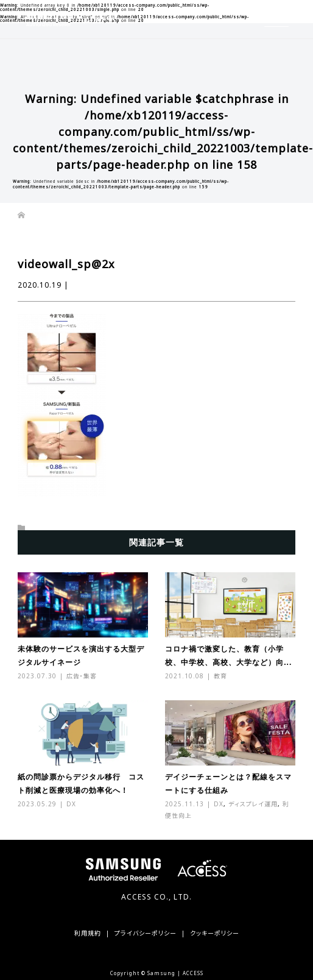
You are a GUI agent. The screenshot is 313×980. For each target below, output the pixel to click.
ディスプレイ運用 (253, 804)
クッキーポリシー (215, 933)
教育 (220, 676)
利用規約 (88, 933)
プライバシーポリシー (146, 933)
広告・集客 (82, 676)
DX (71, 804)
